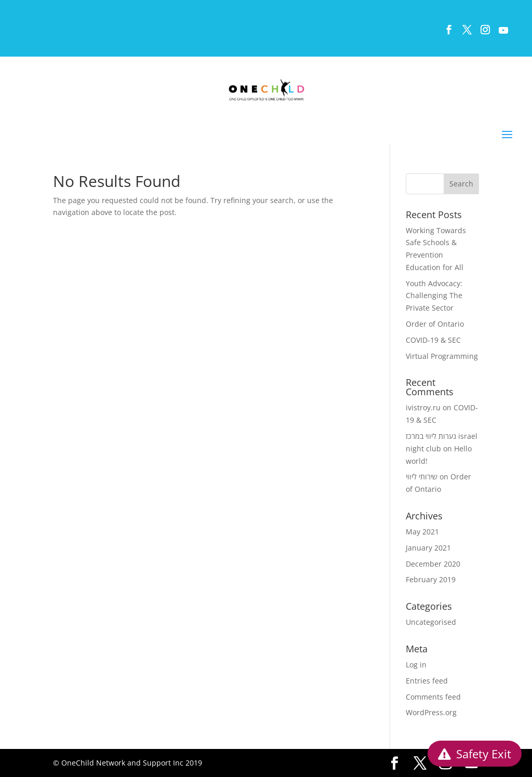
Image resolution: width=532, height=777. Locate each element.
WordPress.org (431, 712)
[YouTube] (503, 33)
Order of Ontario (435, 324)
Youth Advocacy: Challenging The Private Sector (434, 296)
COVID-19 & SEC (433, 340)
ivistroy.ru (423, 407)
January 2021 (428, 548)
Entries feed (427, 681)
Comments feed (433, 697)
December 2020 (433, 564)
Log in (416, 665)
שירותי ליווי (422, 477)
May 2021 (422, 532)
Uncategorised (431, 622)
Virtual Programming (442, 356)
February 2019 (431, 579)
